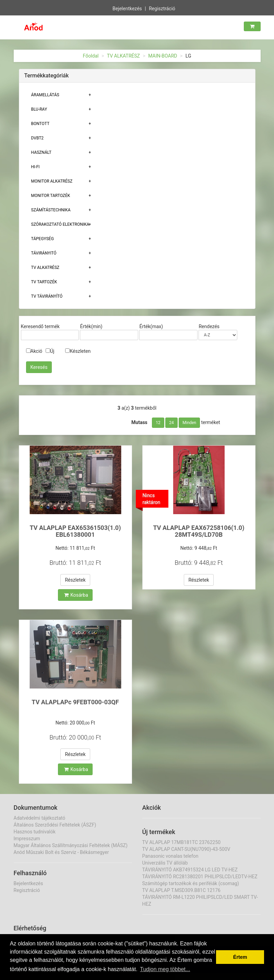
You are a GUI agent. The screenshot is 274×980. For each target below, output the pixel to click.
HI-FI (35, 167)
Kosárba (76, 595)
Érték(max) (151, 326)
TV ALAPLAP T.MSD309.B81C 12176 (181, 890)
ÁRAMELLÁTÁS (45, 95)
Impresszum (27, 839)
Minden (189, 423)
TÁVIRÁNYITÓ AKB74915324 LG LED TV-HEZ (190, 870)
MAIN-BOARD (163, 56)
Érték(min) (91, 326)
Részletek (75, 580)
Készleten (78, 351)
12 (158, 423)
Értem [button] (240, 957)
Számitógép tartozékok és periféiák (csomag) (191, 883)
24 (171, 423)
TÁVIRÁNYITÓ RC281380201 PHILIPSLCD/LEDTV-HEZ (200, 877)
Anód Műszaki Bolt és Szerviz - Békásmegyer (61, 852)
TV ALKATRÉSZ (123, 56)
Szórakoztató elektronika (60, 224)
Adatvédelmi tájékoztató (40, 818)
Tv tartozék (44, 282)
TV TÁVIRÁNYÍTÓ (47, 296)
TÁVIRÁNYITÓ (44, 253)
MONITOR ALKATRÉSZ (52, 181)
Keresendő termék (40, 326)
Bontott (40, 124)
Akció (34, 351)
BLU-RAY (39, 109)
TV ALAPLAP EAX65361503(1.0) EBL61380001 (75, 531)
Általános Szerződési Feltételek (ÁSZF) (55, 825)
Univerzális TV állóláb (165, 863)
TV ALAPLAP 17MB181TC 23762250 (182, 842)
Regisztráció (162, 8)
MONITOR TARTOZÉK (51, 196)
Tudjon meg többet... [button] (165, 969)
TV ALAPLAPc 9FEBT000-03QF (75, 702)
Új (50, 351)
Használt (41, 152)
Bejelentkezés (127, 8)
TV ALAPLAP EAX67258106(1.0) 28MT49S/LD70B (199, 531)
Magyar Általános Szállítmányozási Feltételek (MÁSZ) (71, 845)
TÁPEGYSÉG (43, 239)
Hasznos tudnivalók (35, 832)
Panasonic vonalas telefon (170, 856)
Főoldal (91, 56)
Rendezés (209, 326)
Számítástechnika (51, 210)
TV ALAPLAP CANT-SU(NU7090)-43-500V (186, 849)
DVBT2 (38, 138)
